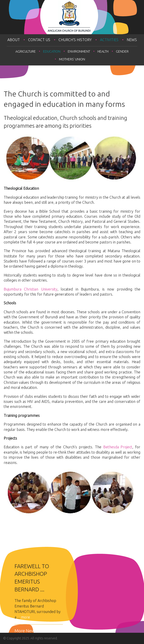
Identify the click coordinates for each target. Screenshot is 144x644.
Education (52, 51)
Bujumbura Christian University (31, 289)
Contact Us (39, 40)
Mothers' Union (72, 59)
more (25, 617)
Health (103, 51)
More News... (27, 631)
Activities (109, 40)
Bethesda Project (118, 447)
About (14, 40)
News (132, 40)
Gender (122, 51)
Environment (79, 51)
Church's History (75, 40)
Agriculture (26, 51)
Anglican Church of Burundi (72, 17)
